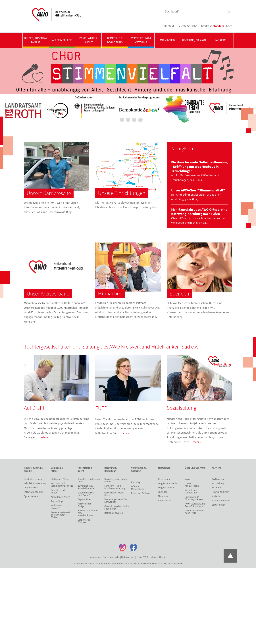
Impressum (95, 557)
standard (218, 26)
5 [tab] (140, 120)
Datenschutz (128, 557)
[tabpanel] (128, 86)
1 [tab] (116, 120)
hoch (229, 26)
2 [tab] (122, 120)
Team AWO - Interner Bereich (152, 557)
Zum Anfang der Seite (230, 556)
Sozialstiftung (182, 408)
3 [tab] (128, 120)
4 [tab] (134, 120)
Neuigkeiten (184, 148)
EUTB (101, 408)
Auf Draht (34, 408)
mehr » (44, 437)
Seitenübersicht (111, 557)
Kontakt (169, 26)
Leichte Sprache (188, 26)
